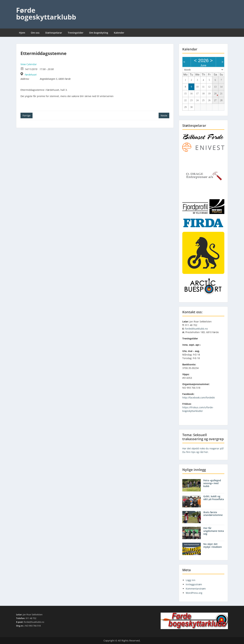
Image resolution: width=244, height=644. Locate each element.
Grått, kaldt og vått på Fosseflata (214, 498)
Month (187, 70)
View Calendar (29, 64)
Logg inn (191, 580)
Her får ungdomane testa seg (214, 531)
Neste (164, 115)
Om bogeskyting (99, 33)
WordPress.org (194, 593)
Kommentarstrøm (196, 589)
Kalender (119, 33)
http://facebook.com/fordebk (199, 398)
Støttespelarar (54, 33)
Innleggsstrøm (194, 584)
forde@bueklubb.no (196, 329)
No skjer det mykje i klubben (213, 545)
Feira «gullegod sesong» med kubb (212, 483)
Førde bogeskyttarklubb (46, 13)
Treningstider (76, 33)
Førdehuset (31, 75)
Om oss (35, 33)
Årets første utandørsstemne (213, 514)
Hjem (22, 33)
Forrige (27, 115)
